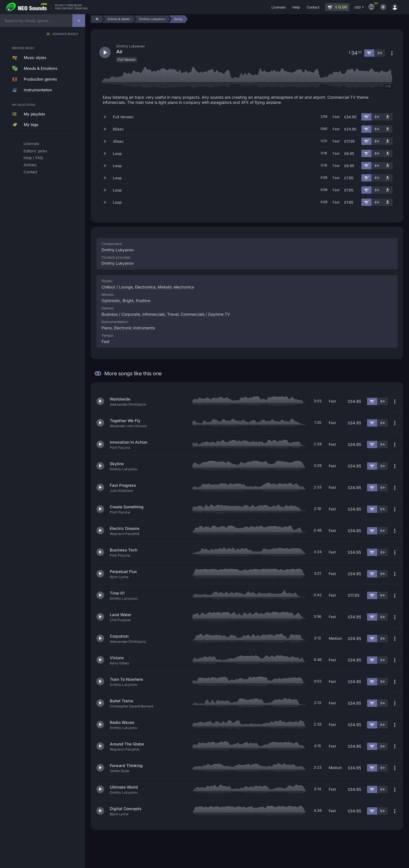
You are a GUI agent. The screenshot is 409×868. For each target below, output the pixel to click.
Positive (143, 301)
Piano (107, 328)
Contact (30, 172)
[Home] (96, 19)
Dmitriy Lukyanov (118, 263)
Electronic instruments (134, 328)
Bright (128, 301)
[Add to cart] (366, 117)
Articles (30, 165)
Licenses (31, 144)
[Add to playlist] (377, 117)
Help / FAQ (33, 158)
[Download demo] (387, 117)
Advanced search (65, 34)
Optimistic (111, 301)
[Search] (79, 21)
